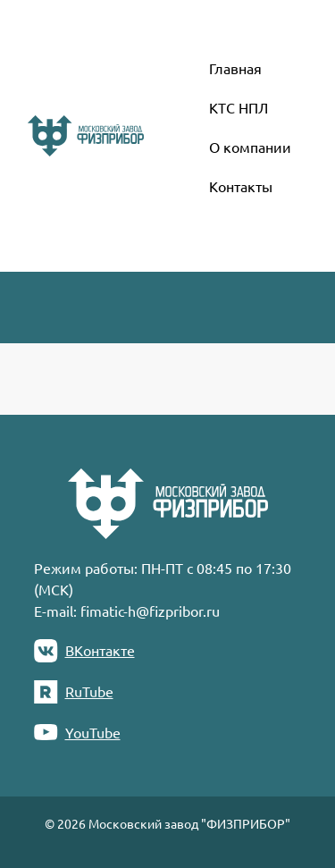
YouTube (77, 732)
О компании (250, 147)
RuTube (74, 692)
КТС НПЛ (239, 107)
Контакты (241, 186)
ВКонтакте (84, 651)
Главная (235, 68)
